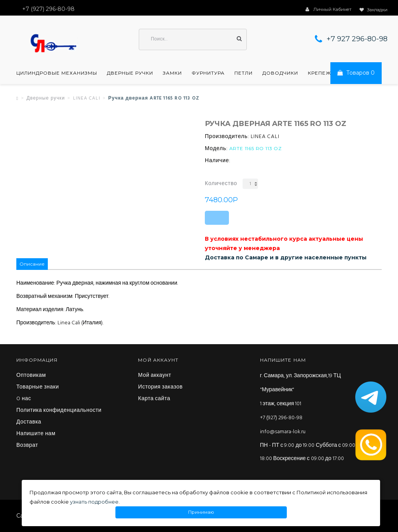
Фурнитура (208, 73)
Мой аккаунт (154, 376)
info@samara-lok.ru (283, 432)
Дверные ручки (130, 73)
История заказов (160, 387)
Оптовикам (31, 376)
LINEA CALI (87, 98)
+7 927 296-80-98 (357, 39)
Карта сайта (154, 399)
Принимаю (201, 512)
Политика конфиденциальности (59, 411)
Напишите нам (36, 434)
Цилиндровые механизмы (57, 73)
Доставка (29, 422)
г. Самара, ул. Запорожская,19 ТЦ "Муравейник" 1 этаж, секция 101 (300, 390)
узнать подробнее (94, 502)
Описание (32, 264)
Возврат (27, 446)
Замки (172, 73)
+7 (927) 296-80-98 (281, 418)
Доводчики (280, 73)
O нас (24, 399)
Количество (221, 184)
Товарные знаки (38, 387)
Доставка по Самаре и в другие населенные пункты (286, 257)
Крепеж (319, 73)
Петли (244, 73)
